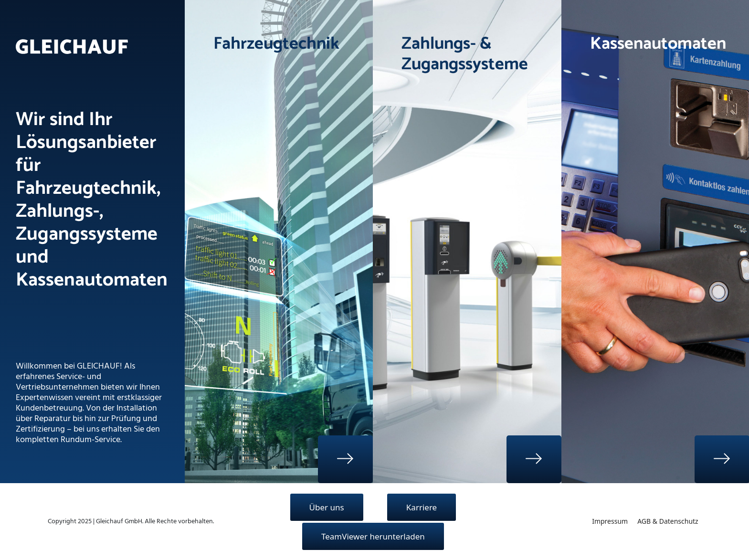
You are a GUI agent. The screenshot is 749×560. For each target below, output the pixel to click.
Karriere (422, 507)
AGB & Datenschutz (668, 521)
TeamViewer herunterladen (373, 536)
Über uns (327, 507)
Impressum (610, 521)
